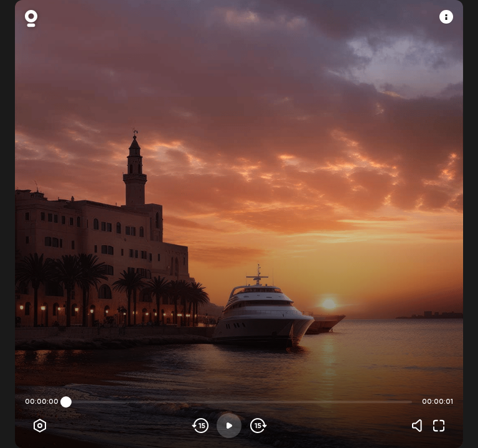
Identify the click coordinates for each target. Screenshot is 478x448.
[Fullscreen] (439, 426)
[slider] (66, 402)
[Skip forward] (257, 426)
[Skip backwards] (201, 426)
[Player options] (40, 426)
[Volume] (420, 426)
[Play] (229, 426)
